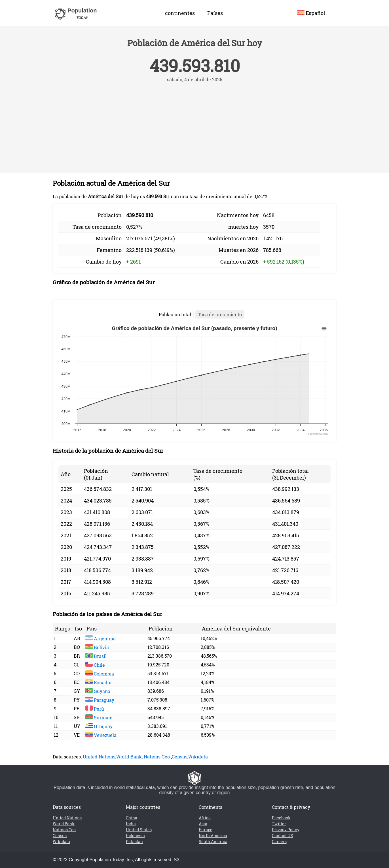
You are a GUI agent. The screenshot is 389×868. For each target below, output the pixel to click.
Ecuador (99, 682)
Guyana (98, 691)
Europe (206, 830)
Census (180, 757)
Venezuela (101, 735)
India (131, 824)
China (132, 818)
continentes (180, 13)
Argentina (101, 639)
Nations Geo (157, 757)
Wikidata (198, 757)
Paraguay (100, 700)
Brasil (96, 656)
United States (139, 830)
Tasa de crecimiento (220, 314)
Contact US (283, 836)
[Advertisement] (195, 125)
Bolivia (97, 647)
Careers (279, 842)
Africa (205, 818)
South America (213, 842)
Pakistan (134, 842)
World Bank (129, 757)
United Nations (99, 757)
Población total (175, 314)
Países (215, 13)
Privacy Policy (286, 830)
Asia (203, 824)
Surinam (99, 718)
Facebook (281, 818)
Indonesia (135, 836)
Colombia (100, 674)
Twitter (279, 824)
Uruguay (99, 726)
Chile (95, 665)
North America (213, 836)
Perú (95, 709)
